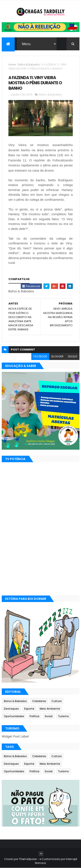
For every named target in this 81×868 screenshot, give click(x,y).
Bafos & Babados (29, 65)
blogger (57, 356)
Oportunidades (14, 716)
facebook (40, 356)
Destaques (11, 709)
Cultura (56, 701)
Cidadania (39, 701)
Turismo (63, 716)
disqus (73, 356)
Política (34, 716)
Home (12, 65)
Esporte (29, 709)
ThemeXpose (28, 859)
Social (49, 716)
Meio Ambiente (50, 709)
